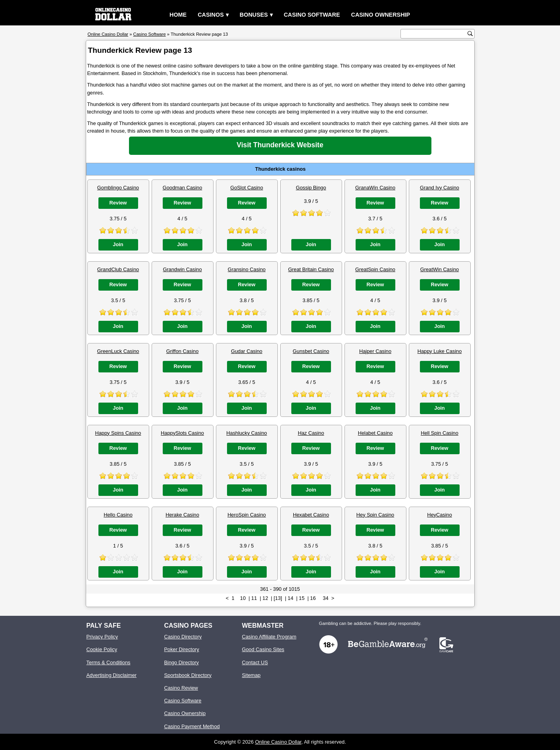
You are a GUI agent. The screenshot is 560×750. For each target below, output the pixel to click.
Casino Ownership (380, 15)
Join (118, 244)
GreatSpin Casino (375, 269)
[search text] (435, 34)
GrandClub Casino (118, 269)
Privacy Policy (102, 637)
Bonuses (254, 15)
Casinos (211, 15)
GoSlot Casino (247, 188)
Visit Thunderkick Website (280, 145)
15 (302, 598)
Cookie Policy (102, 649)
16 (313, 598)
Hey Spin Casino (375, 515)
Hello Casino (118, 515)
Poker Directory (182, 649)
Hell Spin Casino (440, 433)
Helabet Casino (375, 433)
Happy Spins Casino (118, 433)
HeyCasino (440, 515)
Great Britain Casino (311, 269)
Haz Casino (311, 433)
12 (265, 598)
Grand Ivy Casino (440, 188)
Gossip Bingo (311, 188)
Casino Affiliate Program (269, 637)
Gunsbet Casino (311, 351)
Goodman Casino (183, 188)
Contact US (255, 662)
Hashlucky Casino (246, 433)
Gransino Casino (247, 269)
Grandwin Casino (182, 269)
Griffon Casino (183, 351)
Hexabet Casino (311, 515)
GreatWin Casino (440, 269)
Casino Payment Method (192, 726)
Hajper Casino (375, 351)
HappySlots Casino (182, 433)
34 (325, 598)
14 (291, 598)
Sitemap (251, 675)
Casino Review (181, 688)
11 (254, 598)
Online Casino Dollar (278, 742)
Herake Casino (182, 515)
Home (178, 15)
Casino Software (312, 15)
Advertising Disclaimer (112, 675)
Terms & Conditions (109, 662)
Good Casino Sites (263, 649)
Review (118, 203)
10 (243, 598)
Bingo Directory (182, 662)
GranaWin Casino (375, 188)
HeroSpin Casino (247, 515)
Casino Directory (183, 637)
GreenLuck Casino (118, 351)
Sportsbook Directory (188, 675)
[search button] (470, 34)
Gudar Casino (247, 351)
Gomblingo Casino (118, 188)
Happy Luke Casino (440, 351)
